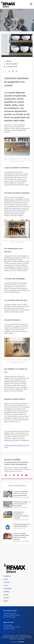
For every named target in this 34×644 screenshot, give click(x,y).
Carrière (6, 592)
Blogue (6, 595)
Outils (6, 586)
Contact (6, 598)
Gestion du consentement (17, 639)
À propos (7, 582)
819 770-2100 (11, 629)
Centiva (21, 642)
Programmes (8, 589)
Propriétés (7, 576)
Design (8, 61)
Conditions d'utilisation (26, 638)
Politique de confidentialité (10, 638)
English (6, 601)
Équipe (6, 579)
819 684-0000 (11, 617)
